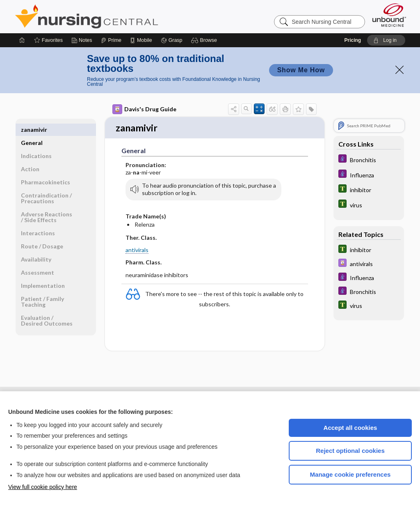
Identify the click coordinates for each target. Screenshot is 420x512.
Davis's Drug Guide (144, 109)
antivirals (137, 251)
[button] (205, 40)
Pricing (353, 40)
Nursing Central (117, 16)
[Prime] (111, 40)
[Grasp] (172, 40)
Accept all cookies (350, 428)
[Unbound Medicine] (389, 15)
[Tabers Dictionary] (369, 189)
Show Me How (301, 70)
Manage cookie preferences (350, 474)
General (32, 130)
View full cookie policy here (43, 487)
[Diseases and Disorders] (369, 160)
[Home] (22, 40)
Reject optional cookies (350, 451)
